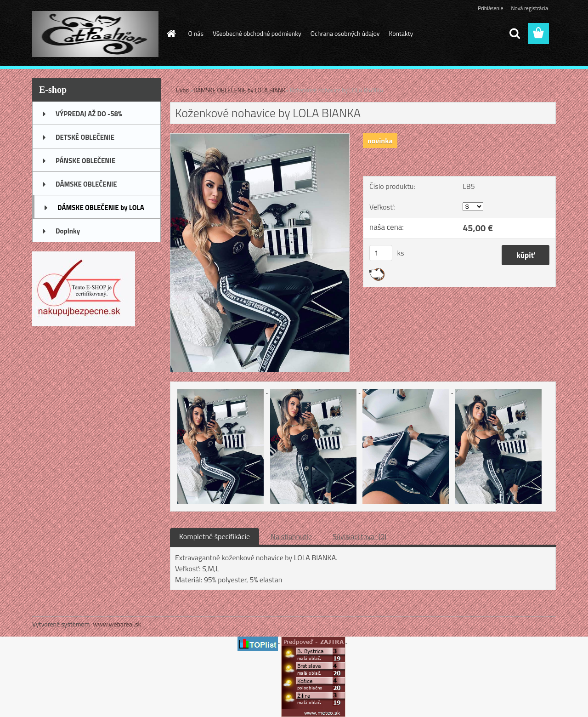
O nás (196, 33)
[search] (514, 34)
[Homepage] (171, 34)
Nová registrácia (529, 8)
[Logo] (95, 34)
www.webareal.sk (117, 624)
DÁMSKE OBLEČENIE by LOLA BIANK (239, 90)
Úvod (182, 90)
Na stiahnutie (291, 536)
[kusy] (381, 253)
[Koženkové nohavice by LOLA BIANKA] (260, 137)
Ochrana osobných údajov (345, 33)
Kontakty (401, 33)
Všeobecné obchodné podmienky (257, 33)
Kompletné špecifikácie (215, 536)
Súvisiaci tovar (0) (359, 536)
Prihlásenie (490, 8)
